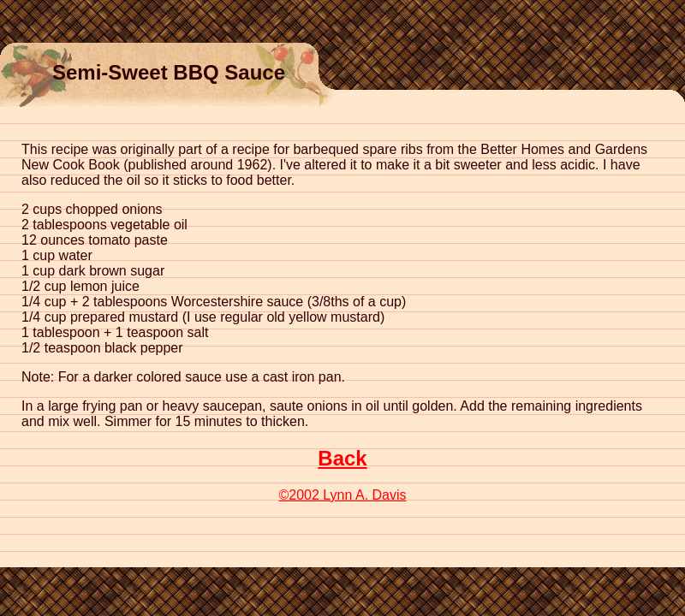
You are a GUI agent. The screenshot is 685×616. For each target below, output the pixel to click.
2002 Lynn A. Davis (342, 495)
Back (342, 458)
